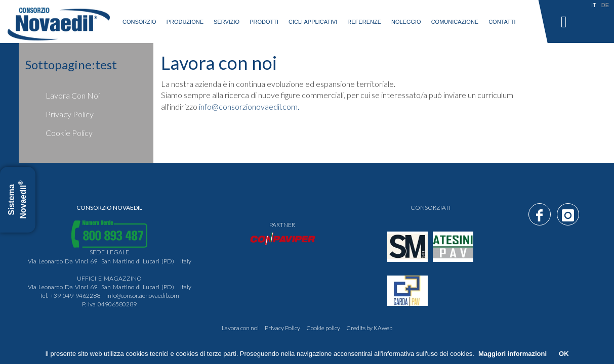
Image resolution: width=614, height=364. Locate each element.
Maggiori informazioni (513, 354)
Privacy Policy (70, 114)
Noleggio (406, 22)
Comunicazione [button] (455, 22)
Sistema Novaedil (17, 200)
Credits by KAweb (369, 328)
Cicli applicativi (313, 22)
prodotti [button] (264, 22)
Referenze (364, 22)
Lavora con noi (73, 95)
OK (564, 354)
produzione (185, 22)
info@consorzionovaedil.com (143, 295)
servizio (227, 22)
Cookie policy (69, 133)
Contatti (502, 22)
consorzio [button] (139, 22)
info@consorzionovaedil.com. (249, 106)
